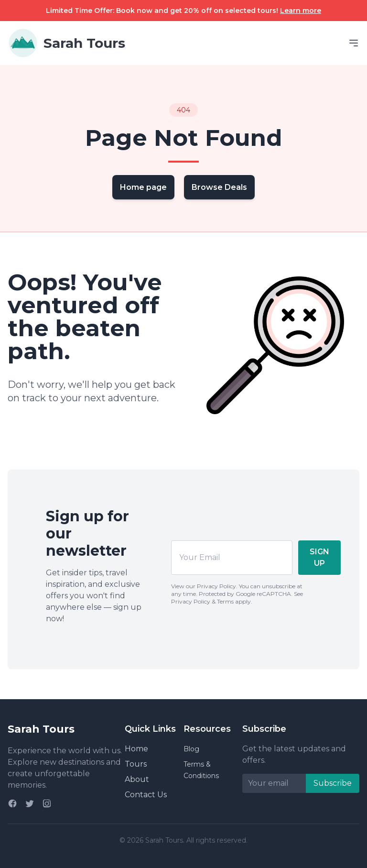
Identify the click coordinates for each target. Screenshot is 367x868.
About (137, 779)
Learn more (301, 11)
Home (136, 749)
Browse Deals (219, 187)
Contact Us (146, 795)
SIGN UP (319, 557)
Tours (136, 764)
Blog (191, 749)
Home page (143, 187)
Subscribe (333, 783)
